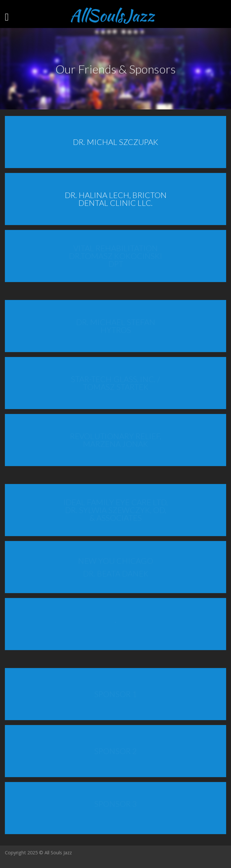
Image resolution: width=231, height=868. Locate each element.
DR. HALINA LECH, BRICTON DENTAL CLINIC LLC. (116, 199)
